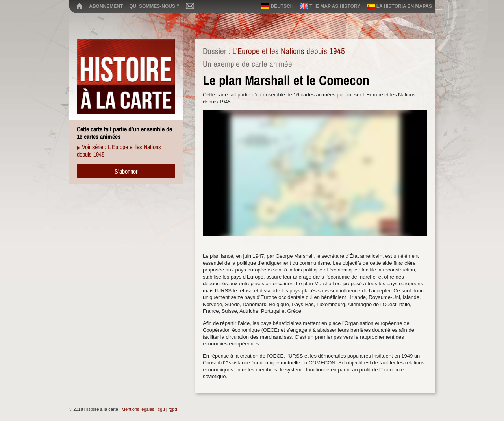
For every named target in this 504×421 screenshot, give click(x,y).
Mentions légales (138, 409)
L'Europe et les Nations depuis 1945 (289, 51)
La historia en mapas (399, 6)
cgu (161, 409)
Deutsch (277, 6)
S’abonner (126, 171)
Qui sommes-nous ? (154, 6)
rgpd (173, 409)
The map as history (330, 6)
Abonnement (106, 6)
